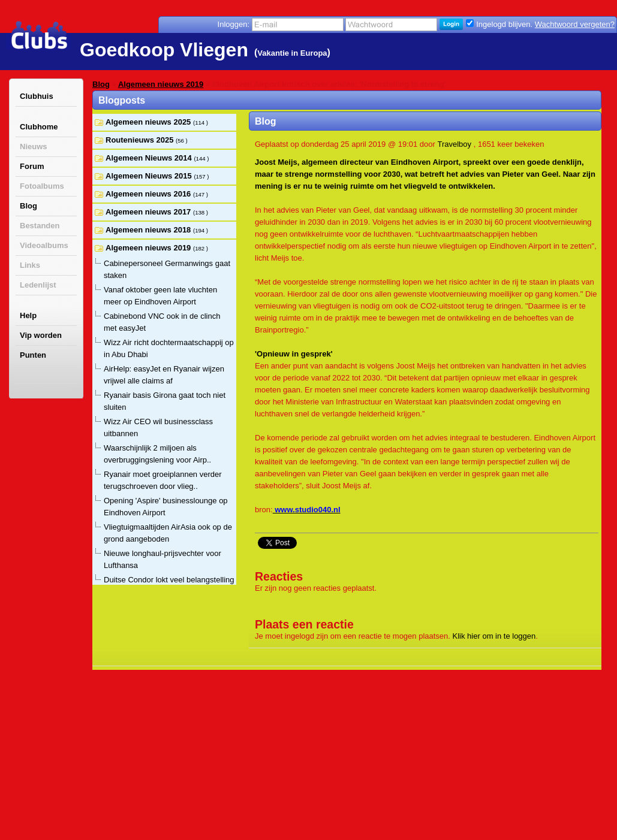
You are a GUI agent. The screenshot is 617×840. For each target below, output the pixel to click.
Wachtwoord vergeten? (575, 24)
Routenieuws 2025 (141, 140)
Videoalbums (44, 245)
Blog (28, 206)
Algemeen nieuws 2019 (161, 84)
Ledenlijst (38, 285)
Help (28, 315)
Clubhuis (37, 96)
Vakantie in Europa (292, 53)
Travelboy (454, 144)
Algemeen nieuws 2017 (149, 212)
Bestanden (40, 226)
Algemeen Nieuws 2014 (150, 158)
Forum (32, 166)
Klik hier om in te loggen (494, 636)
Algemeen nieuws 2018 (149, 230)
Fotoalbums (42, 186)
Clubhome (39, 127)
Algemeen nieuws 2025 (149, 122)
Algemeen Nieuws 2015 (150, 176)
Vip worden (41, 335)
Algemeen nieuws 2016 (149, 194)
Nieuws (34, 146)
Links (30, 265)
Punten (33, 355)
